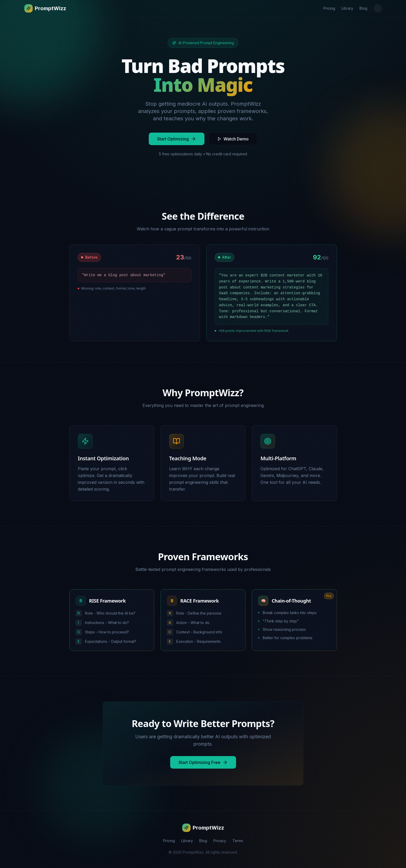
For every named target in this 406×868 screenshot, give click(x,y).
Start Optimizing (177, 139)
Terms (238, 841)
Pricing (329, 8)
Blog (363, 8)
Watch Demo (233, 139)
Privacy (220, 841)
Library (347, 8)
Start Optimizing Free (203, 763)
